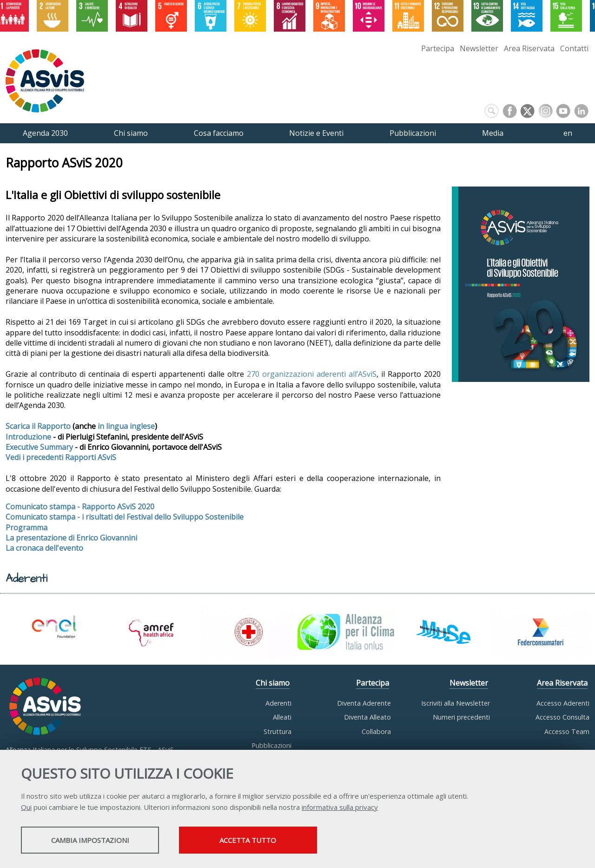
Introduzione (28, 437)
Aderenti (278, 703)
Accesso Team (567, 731)
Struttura (278, 731)
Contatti (574, 48)
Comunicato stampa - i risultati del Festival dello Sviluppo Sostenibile (125, 517)
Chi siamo (273, 683)
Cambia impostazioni (94, 841)
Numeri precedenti (461, 717)
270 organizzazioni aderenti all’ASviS (310, 374)
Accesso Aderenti (563, 703)
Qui (26, 808)
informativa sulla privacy (340, 808)
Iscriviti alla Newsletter (456, 703)
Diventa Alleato (367, 717)
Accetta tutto (262, 841)
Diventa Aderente (364, 703)
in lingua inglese (126, 426)
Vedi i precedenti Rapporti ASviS (61, 457)
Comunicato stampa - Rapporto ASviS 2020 (80, 507)
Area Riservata (529, 48)
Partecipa (438, 48)
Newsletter (479, 48)
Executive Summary (39, 447)
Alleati (282, 717)
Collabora (376, 731)
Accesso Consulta (562, 717)
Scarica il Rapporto (38, 426)
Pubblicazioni (271, 745)
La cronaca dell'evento (44, 548)
